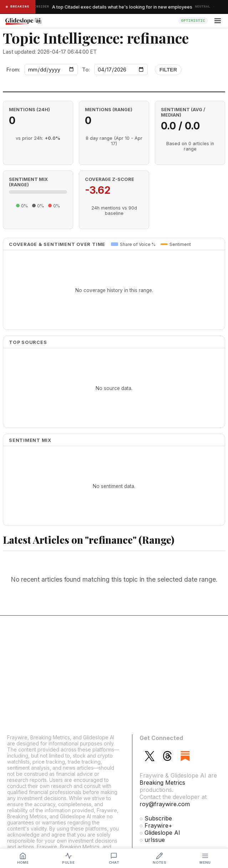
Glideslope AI (162, 833)
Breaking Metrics (162, 783)
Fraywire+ (158, 825)
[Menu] (205, 858)
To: (86, 70)
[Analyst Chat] (114, 858)
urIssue (155, 840)
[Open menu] (218, 21)
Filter (168, 70)
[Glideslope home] (89, 21)
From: (13, 70)
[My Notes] (159, 858)
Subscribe (158, 818)
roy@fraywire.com (165, 804)
